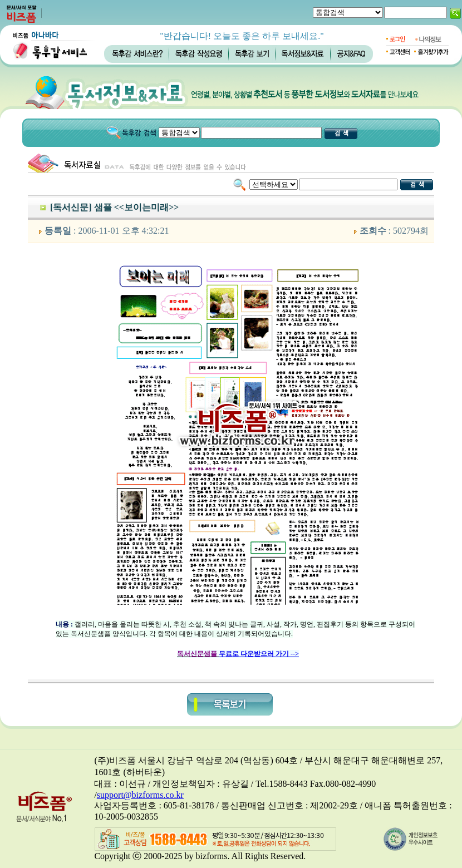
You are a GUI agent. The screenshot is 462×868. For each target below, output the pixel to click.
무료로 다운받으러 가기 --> (259, 654)
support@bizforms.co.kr (140, 795)
